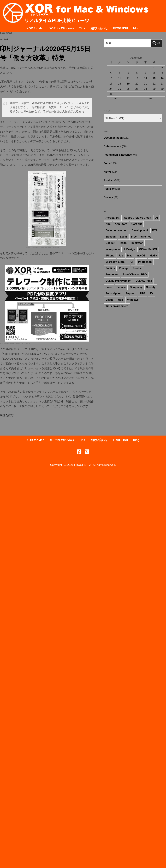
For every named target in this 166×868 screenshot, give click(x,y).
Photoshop (145, 262)
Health (123, 243)
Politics (110, 268)
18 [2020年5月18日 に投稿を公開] (119, 84)
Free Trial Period (141, 237)
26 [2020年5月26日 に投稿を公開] (128, 89)
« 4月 (115, 98)
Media (153, 256)
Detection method (116, 230)
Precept (124, 268)
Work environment (117, 306)
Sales (109, 287)
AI (157, 218)
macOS (141, 256)
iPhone (110, 256)
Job (121, 256)
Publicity (109, 189)
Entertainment (113, 146)
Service (121, 287)
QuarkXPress (144, 281)
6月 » (150, 98)
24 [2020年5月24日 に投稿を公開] (111, 89)
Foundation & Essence (118, 155)
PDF (131, 262)
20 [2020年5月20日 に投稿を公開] (137, 84)
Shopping (136, 287)
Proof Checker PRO (135, 275)
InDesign (130, 249)
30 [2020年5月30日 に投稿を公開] (162, 89)
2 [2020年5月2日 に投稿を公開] (162, 68)
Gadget (110, 243)
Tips (82, 28)
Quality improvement (118, 281)
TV (151, 293)
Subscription (113, 293)
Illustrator (137, 243)
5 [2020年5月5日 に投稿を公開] (128, 73)
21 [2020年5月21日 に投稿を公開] (145, 84)
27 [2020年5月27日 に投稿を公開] (137, 89)
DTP (155, 230)
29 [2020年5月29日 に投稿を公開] (154, 89)
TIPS (143, 293)
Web (120, 300)
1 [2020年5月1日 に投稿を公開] (154, 68)
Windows (133, 300)
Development (140, 230)
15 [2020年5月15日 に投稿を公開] (154, 78)
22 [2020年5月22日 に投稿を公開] (154, 84)
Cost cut (137, 224)
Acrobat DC (113, 218)
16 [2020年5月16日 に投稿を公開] (162, 78)
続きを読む (7, 415)
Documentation (113, 138)
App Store (121, 224)
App (108, 224)
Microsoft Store (115, 262)
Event (123, 237)
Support (131, 293)
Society (108, 197)
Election (111, 237)
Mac (130, 256)
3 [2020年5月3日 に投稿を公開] (111, 73)
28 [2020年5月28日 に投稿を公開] (145, 89)
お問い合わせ (99, 28)
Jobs (107, 163)
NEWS (108, 172)
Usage (109, 300)
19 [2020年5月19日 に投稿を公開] (128, 84)
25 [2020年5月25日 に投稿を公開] (119, 89)
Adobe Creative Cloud (138, 218)
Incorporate (113, 249)
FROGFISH (121, 28)
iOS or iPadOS (148, 249)
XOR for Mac (35, 28)
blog (136, 28)
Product (109, 180)
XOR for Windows (62, 28)
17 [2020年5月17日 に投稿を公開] (111, 84)
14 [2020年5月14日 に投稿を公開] (145, 78)
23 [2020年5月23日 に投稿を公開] (162, 84)
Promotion (112, 275)
